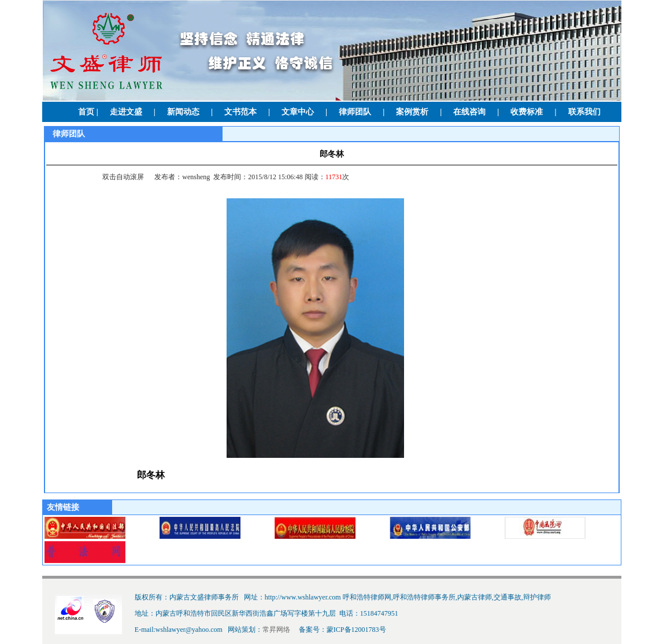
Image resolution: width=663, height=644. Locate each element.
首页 (86, 112)
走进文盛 (126, 112)
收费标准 (527, 112)
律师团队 (355, 112)
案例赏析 (412, 112)
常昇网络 (276, 630)
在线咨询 (469, 112)
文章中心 (298, 112)
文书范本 (240, 112)
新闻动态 (183, 112)
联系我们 (584, 112)
